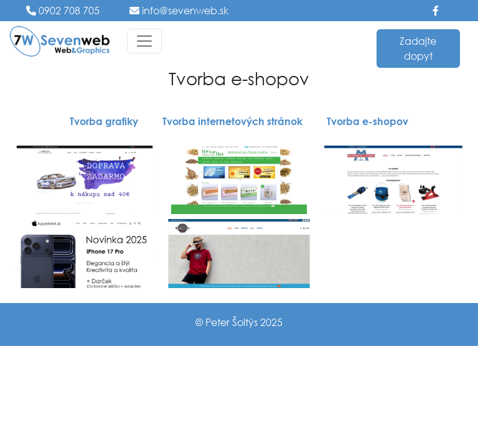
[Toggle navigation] (144, 41)
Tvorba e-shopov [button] (368, 121)
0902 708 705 (68, 10)
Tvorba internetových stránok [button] (232, 121)
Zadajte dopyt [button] (418, 48)
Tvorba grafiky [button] (104, 121)
